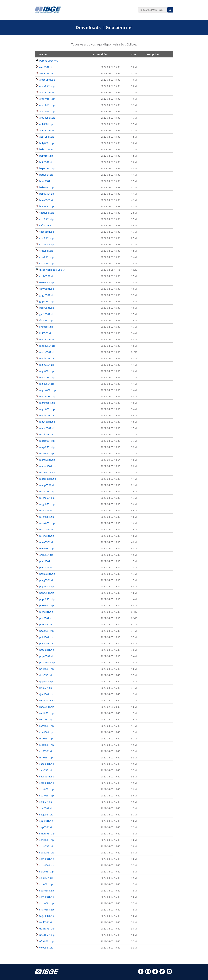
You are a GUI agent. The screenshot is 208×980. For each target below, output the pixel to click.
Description (152, 54)
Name (43, 54)
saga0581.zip (47, 764)
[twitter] (162, 973)
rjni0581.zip (46, 688)
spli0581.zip (46, 884)
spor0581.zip (47, 890)
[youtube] (169, 973)
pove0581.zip (47, 643)
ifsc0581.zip (46, 320)
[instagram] (148, 973)
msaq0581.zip (47, 428)
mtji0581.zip (46, 510)
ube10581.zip (47, 935)
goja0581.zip (46, 301)
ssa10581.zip (47, 910)
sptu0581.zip (47, 903)
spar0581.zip (47, 840)
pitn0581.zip (46, 624)
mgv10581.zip (47, 422)
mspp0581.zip (47, 485)
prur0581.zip (47, 669)
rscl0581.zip (46, 738)
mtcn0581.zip (47, 498)
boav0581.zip (47, 200)
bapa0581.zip (47, 168)
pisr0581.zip (46, 618)
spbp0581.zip (47, 852)
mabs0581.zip (47, 352)
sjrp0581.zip (46, 821)
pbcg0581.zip (47, 580)
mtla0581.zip (47, 517)
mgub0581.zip (47, 415)
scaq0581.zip (47, 783)
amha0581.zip (47, 92)
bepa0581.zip (47, 194)
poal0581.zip (47, 631)
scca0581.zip (46, 789)
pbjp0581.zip (47, 586)
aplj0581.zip (46, 124)
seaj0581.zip (46, 814)
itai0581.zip (46, 333)
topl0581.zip (46, 922)
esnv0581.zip (47, 289)
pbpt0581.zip (47, 593)
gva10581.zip (47, 314)
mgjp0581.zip (47, 377)
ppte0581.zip (47, 650)
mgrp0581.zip (47, 403)
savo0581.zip (47, 776)
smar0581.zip (47, 833)
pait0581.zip (46, 567)
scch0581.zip (47, 795)
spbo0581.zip (47, 846)
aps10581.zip (47, 137)
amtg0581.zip (47, 111)
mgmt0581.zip (47, 396)
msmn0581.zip (48, 466)
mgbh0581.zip (47, 358)
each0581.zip (47, 276)
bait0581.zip (46, 162)
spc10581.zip (47, 859)
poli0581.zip (46, 637)
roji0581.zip (46, 719)
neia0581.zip (46, 548)
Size (133, 54)
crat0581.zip (46, 251)
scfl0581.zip (46, 802)
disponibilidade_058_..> (52, 270)
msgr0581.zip (47, 447)
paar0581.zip (47, 561)
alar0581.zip (46, 67)
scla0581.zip (46, 808)
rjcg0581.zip (46, 681)
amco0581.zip (47, 80)
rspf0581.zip (46, 751)
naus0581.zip (47, 542)
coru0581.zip (47, 244)
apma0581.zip (47, 130)
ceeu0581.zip (47, 213)
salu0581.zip (46, 770)
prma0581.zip (47, 662)
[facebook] (141, 973)
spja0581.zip (46, 878)
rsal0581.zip (46, 732)
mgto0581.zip (47, 409)
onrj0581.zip (46, 555)
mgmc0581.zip (48, 390)
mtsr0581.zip (47, 536)
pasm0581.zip (47, 574)
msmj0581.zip (47, 460)
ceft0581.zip (46, 225)
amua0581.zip (47, 118)
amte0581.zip (47, 105)
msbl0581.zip (47, 434)
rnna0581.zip (47, 707)
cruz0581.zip (46, 257)
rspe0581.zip (47, 745)
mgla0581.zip (47, 384)
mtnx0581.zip (47, 523)
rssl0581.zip (46, 757)
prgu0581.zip (47, 656)
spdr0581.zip (47, 865)
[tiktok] (155, 973)
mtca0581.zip (47, 491)
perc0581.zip (47, 605)
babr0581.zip (47, 149)
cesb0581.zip (47, 232)
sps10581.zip (47, 897)
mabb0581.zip (47, 346)
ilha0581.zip (46, 327)
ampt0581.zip (47, 99)
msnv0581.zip (47, 472)
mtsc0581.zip (47, 529)
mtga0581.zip (47, 504)
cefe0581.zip (46, 219)
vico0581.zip (46, 948)
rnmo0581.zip (47, 700)
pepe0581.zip (47, 599)
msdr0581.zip (47, 441)
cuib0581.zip (46, 263)
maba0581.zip (47, 339)
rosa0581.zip (47, 726)
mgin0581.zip (47, 365)
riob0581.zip (46, 675)
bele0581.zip (46, 187)
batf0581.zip (46, 175)
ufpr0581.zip (46, 941)
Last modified (100, 54)
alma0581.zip (47, 73)
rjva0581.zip (46, 694)
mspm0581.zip (48, 479)
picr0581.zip (46, 612)
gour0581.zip (47, 308)
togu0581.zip (47, 916)
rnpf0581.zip (46, 713)
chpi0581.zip (46, 238)
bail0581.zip (46, 156)
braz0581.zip (47, 206)
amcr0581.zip (47, 86)
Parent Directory (49, 61)
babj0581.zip (47, 143)
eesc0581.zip (47, 282)
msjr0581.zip (47, 453)
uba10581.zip (47, 929)
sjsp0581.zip (46, 827)
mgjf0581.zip (47, 371)
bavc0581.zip (47, 181)
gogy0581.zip (47, 295)
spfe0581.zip (46, 871)
